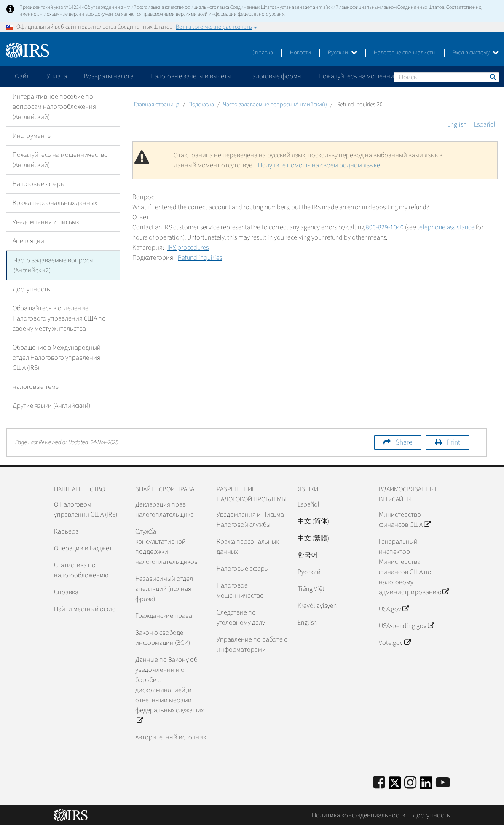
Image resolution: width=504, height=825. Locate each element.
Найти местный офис (84, 609)
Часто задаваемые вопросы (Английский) (54, 265)
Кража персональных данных (55, 203)
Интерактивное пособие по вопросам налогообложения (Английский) (54, 107)
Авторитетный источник (171, 737)
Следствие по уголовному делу (241, 617)
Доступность (31, 289)
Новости (300, 53)
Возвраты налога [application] (109, 76)
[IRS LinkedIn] (426, 785)
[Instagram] (410, 783)
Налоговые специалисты (405, 53)
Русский (342, 53)
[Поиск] (446, 77)
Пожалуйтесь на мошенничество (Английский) (60, 160)
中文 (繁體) (313, 538)
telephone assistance (446, 227)
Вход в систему (476, 53)
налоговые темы (36, 386)
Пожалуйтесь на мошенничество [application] (366, 76)
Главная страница (157, 105)
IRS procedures (188, 248)
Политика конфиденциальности (359, 814)
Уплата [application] (57, 76)
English (457, 124)
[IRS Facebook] (379, 783)
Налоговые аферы (39, 184)
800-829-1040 (385, 227)
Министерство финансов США (405, 519)
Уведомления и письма (46, 222)
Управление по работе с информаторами (252, 644)
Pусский (309, 572)
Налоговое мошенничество (240, 590)
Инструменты (32, 136)
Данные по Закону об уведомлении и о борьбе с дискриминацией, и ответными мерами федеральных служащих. (170, 690)
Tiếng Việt (311, 588)
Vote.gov (395, 642)
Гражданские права (164, 615)
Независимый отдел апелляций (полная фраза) (164, 588)
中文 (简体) (313, 521)
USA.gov (394, 609)
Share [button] (404, 442)
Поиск (492, 77)
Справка (262, 53)
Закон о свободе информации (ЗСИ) (163, 637)
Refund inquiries (200, 258)
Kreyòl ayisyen (317, 605)
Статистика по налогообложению (81, 570)
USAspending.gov (406, 625)
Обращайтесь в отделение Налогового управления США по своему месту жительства (59, 318)
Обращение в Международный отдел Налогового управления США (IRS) (57, 357)
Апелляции (28, 241)
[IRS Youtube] (443, 783)
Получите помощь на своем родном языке (319, 165)
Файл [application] (22, 76)
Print (453, 442)
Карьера (66, 531)
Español (485, 124)
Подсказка (201, 105)
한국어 (308, 555)
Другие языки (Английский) (51, 405)
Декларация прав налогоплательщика (165, 509)
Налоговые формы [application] (275, 76)
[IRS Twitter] (395, 785)
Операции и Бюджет (83, 548)
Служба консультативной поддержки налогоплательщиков (166, 546)
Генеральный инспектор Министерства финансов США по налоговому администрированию (414, 566)
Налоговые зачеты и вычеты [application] (191, 76)
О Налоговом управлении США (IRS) (86, 509)
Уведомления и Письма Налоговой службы (250, 519)
